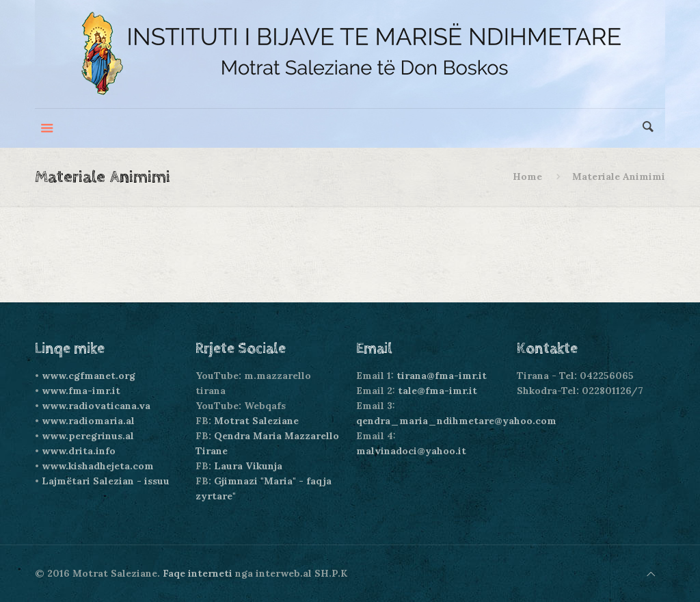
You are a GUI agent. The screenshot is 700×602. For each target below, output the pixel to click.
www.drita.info (79, 451)
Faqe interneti (198, 573)
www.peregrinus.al (88, 436)
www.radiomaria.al (88, 421)
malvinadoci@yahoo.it (411, 451)
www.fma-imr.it (81, 391)
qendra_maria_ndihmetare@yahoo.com (456, 421)
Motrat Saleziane (256, 421)
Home (527, 176)
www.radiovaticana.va (96, 406)
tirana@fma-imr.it (442, 376)
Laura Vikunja (248, 466)
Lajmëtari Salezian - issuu (106, 481)
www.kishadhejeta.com (98, 466)
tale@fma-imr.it (437, 391)
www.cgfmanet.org (89, 376)
